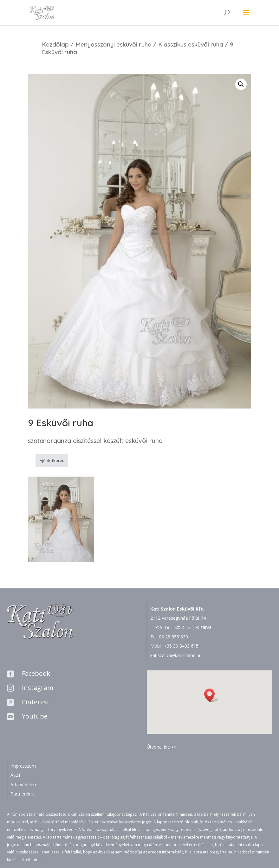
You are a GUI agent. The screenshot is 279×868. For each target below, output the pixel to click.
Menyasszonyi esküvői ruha (114, 44)
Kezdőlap (55, 44)
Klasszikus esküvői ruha (191, 44)
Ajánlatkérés (52, 460)
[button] (211, 695)
